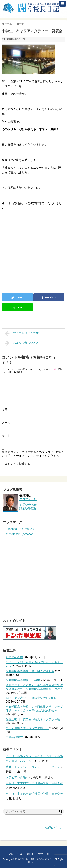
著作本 (30, 854)
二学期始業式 (14, 737)
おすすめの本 (14, 657)
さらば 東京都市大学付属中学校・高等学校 (34, 783)
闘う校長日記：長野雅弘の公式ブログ (34, 859)
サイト (6, 436)
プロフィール (28, 499)
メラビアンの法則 (17, 777)
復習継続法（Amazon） (21, 534)
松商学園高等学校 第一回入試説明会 (30, 671)
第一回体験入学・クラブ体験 (27, 728)
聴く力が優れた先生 (22, 334)
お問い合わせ (48, 854)
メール (6, 423)
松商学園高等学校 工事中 (23, 680)
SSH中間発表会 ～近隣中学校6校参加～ (32, 698)
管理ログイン (54, 828)
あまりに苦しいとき (22, 343)
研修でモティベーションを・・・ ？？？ (33, 767)
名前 (5, 409)
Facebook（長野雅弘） (21, 529)
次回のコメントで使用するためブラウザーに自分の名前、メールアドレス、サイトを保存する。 (33, 454)
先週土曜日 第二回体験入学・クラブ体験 (33, 719)
